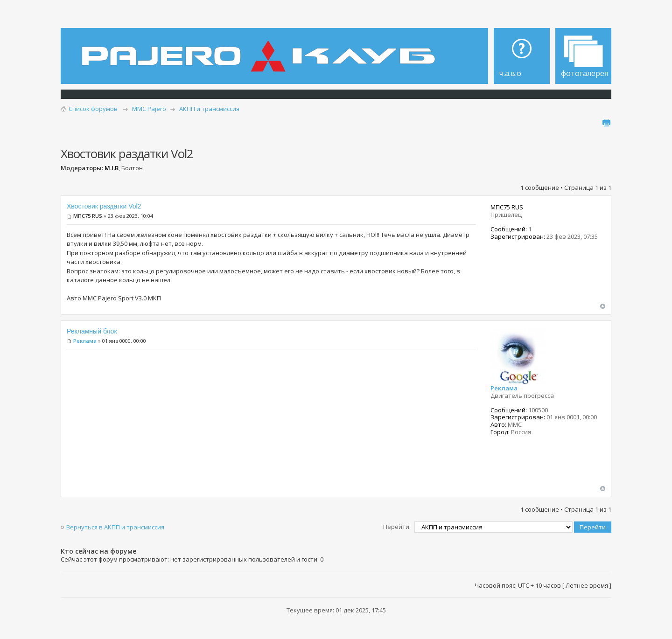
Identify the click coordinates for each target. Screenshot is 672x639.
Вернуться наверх (603, 306)
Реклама (85, 341)
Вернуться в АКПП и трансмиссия (115, 527)
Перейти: (397, 527)
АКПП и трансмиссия (209, 109)
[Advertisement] (271, 420)
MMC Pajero (149, 109)
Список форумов (93, 109)
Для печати (606, 123)
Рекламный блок (92, 331)
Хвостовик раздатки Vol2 (104, 206)
